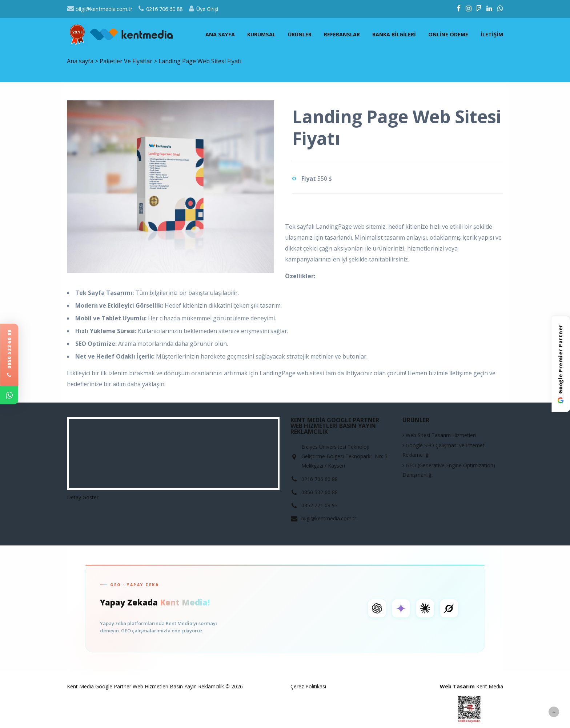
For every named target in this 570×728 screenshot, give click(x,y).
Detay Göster (83, 497)
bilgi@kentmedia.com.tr (100, 9)
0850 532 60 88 (9, 354)
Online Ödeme (448, 34)
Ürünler (300, 34)
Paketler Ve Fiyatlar (127, 61)
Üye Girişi (203, 9)
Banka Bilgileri (394, 34)
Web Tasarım (457, 686)
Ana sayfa (220, 34)
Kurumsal (261, 34)
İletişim (492, 34)
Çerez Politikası (308, 686)
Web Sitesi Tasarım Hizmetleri (439, 435)
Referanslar (342, 34)
